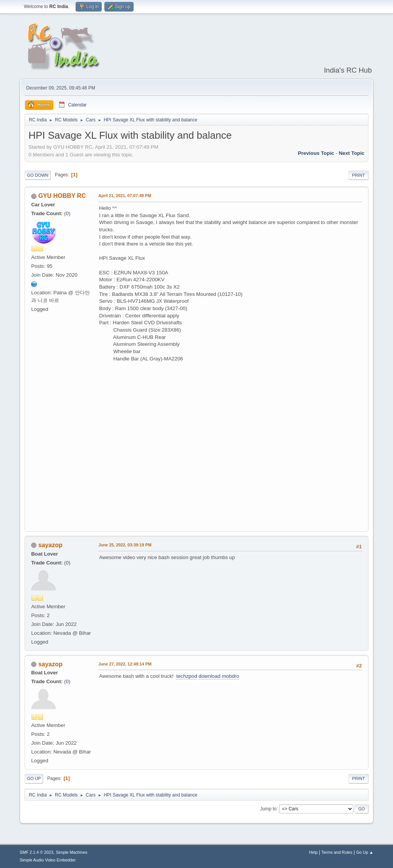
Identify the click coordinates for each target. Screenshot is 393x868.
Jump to (268, 808)
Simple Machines (72, 852)
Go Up (34, 778)
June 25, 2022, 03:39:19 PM (125, 545)
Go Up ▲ (365, 852)
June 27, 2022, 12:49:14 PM (125, 664)
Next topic (352, 153)
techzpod (187, 676)
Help (313, 852)
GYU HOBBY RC (62, 196)
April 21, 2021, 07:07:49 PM (125, 196)
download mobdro (219, 676)
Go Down (38, 175)
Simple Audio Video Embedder (48, 860)
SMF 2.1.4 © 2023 (36, 852)
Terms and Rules (337, 852)
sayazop (50, 545)
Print (358, 175)
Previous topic (316, 153)
